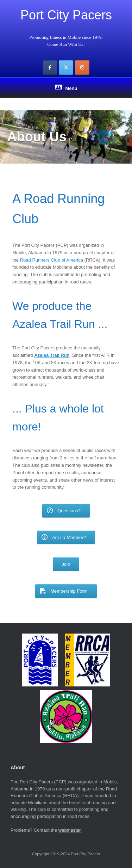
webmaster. (70, 830)
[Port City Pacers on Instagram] (82, 68)
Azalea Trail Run (52, 355)
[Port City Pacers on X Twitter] (66, 68)
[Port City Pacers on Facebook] (50, 68)
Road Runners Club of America (52, 260)
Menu (66, 88)
